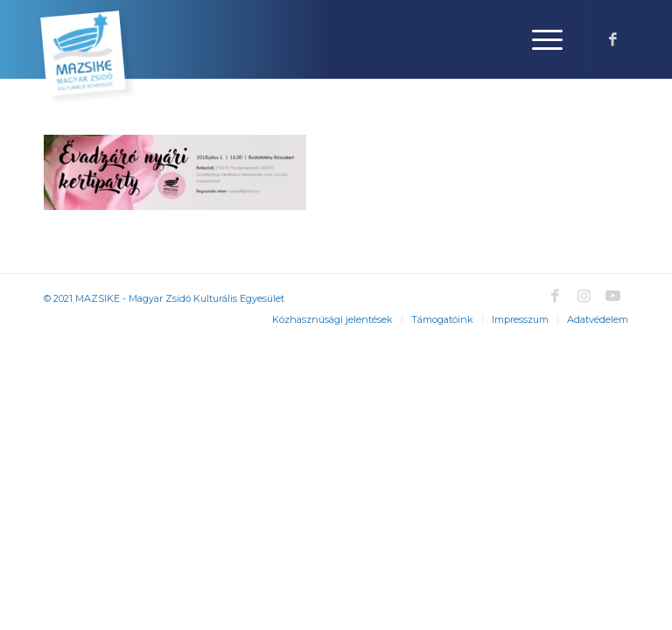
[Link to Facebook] (612, 39)
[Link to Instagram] (584, 296)
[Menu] (539, 39)
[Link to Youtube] (612, 296)
